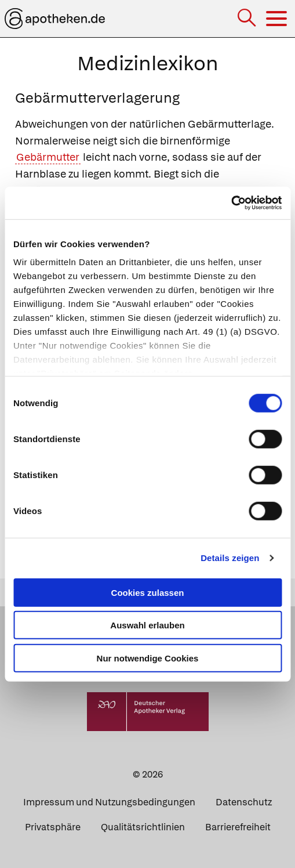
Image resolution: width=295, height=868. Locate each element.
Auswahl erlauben (147, 625)
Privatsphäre (53, 827)
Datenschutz (244, 802)
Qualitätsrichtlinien (143, 827)
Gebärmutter (48, 157)
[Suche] (248, 19)
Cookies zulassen (148, 592)
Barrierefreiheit (238, 827)
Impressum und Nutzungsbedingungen (109, 802)
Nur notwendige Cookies (148, 658)
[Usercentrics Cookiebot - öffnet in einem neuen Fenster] (231, 203)
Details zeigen (230, 558)
